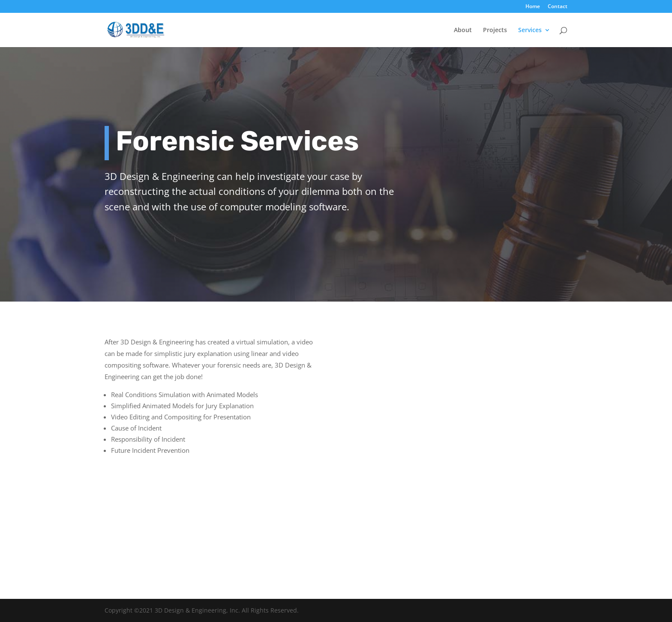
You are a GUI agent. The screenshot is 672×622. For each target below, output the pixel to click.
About (463, 30)
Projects (495, 30)
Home (533, 7)
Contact (558, 7)
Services (530, 30)
